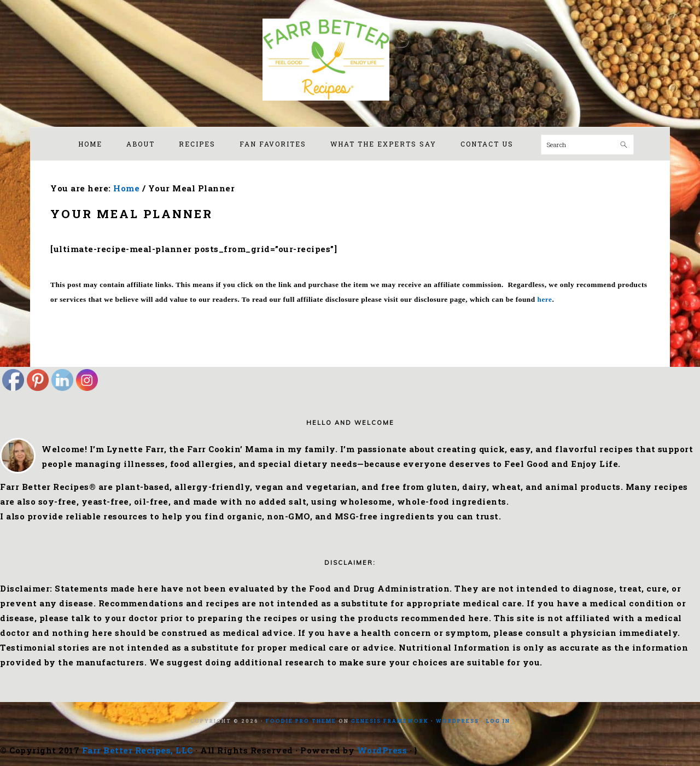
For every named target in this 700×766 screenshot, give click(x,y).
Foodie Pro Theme (301, 721)
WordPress (457, 721)
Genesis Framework (390, 721)
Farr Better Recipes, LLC (138, 750)
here (545, 299)
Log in (498, 721)
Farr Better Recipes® (350, 60)
